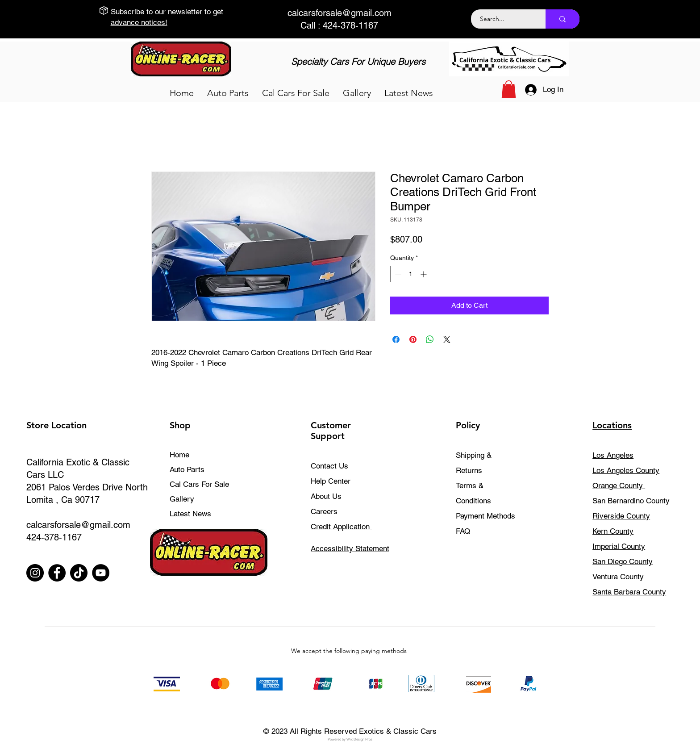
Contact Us (329, 466)
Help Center (331, 481)
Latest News (190, 514)
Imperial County (619, 546)
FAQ (463, 531)
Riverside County (621, 516)
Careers (324, 511)
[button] (228, 93)
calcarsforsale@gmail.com (340, 13)
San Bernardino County (631, 501)
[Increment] (424, 274)
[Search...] (503, 19)
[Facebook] (57, 573)
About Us (326, 496)
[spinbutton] (411, 274)
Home (179, 455)
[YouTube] (101, 573)
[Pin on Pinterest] (413, 339)
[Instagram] (35, 573)
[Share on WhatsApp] (430, 339)
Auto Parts (187, 469)
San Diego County (623, 561)
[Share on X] (447, 339)
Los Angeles (613, 455)
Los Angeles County (626, 470)
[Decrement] (397, 274)
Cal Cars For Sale (199, 484)
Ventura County (618, 577)
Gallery (182, 499)
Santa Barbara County (629, 592)
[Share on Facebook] (396, 339)
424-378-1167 (54, 537)
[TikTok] (79, 573)
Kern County (613, 531)
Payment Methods (487, 516)
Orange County (619, 485)
